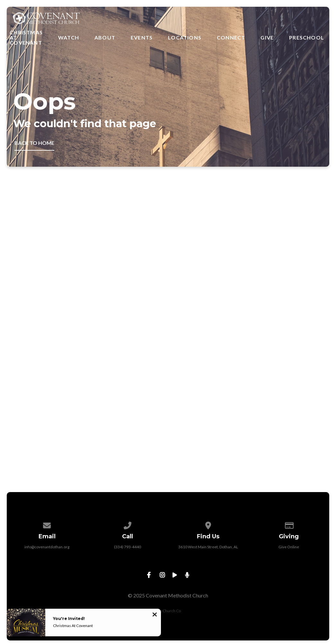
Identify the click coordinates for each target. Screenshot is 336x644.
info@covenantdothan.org (47, 547)
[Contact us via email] (47, 524)
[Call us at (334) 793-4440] (128, 524)
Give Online (289, 547)
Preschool (307, 38)
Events (142, 38)
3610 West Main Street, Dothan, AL (208, 547)
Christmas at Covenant (26, 38)
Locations (185, 38)
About (105, 38)
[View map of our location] (208, 524)
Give (267, 38)
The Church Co (168, 611)
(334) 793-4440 (128, 547)
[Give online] (289, 524)
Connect (231, 38)
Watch (69, 38)
